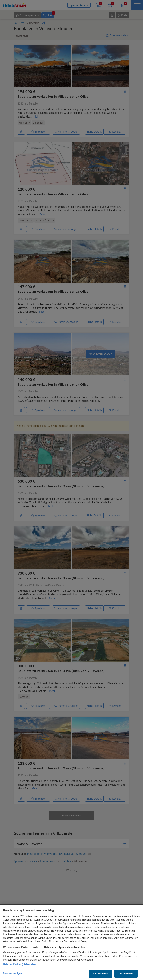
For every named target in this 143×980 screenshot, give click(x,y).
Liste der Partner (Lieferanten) (20, 964)
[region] (71, 942)
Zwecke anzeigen (12, 973)
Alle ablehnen (100, 974)
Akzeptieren (126, 974)
